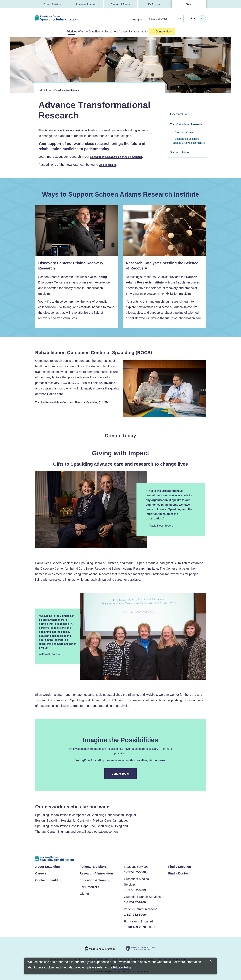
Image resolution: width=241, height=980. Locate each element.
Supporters (115, 31)
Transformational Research (186, 124)
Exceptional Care (180, 113)
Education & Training (120, 4)
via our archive (109, 164)
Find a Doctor (178, 873)
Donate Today (121, 774)
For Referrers (155, 4)
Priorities (52, 31)
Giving (189, 4)
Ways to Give (75, 31)
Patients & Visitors (52, 4)
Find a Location (180, 866)
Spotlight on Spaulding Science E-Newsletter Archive (189, 140)
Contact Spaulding (49, 880)
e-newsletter (119, 156)
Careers (41, 873)
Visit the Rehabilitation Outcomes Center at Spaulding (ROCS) (76, 402)
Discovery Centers (185, 132)
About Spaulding (47, 866)
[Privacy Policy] (122, 968)
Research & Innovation (86, 4)
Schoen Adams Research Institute (67, 130)
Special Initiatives (180, 152)
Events (96, 31)
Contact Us (137, 31)
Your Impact (160, 31)
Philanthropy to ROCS (75, 383)
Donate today (121, 435)
